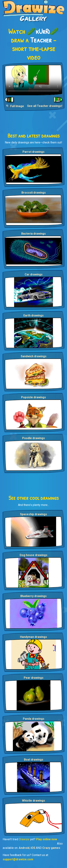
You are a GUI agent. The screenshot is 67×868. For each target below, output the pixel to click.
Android (24, 848)
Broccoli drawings (34, 193)
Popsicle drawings (33, 397)
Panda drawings (34, 719)
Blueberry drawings (33, 596)
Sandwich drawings (34, 356)
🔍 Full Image (15, 106)
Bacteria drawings (33, 234)
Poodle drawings (33, 438)
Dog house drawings (33, 555)
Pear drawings (34, 678)
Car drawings (34, 274)
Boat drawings (34, 760)
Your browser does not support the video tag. (33, 80)
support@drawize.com (18, 859)
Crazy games (51, 848)
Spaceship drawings (33, 514)
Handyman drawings (33, 637)
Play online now (47, 839)
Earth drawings (33, 315)
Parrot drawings (33, 152)
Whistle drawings (33, 801)
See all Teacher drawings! (45, 106)
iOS (33, 848)
